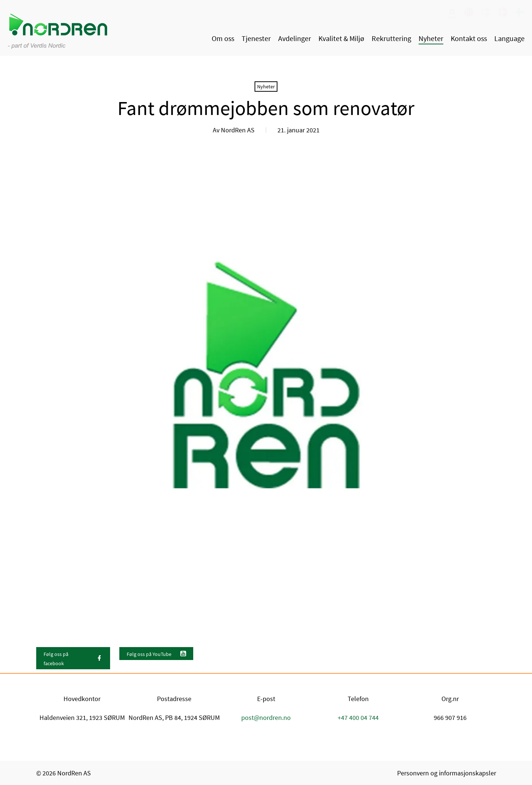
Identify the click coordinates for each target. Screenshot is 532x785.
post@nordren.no (266, 718)
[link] (452, 13)
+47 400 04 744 (358, 718)
